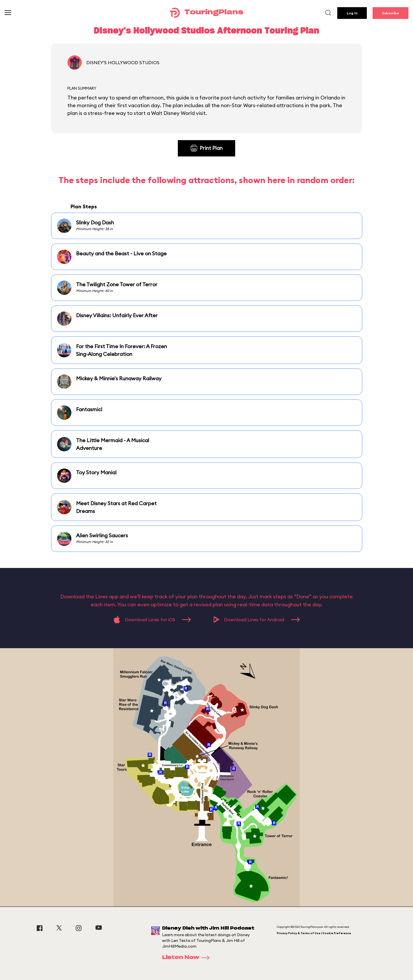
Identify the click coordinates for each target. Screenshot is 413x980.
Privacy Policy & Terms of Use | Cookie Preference (314, 933)
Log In (352, 13)
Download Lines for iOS (152, 620)
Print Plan (206, 148)
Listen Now (188, 958)
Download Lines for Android (257, 620)
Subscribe (390, 13)
